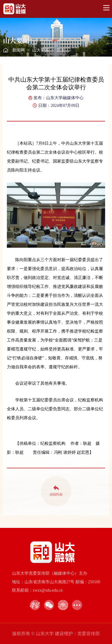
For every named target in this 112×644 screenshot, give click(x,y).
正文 (61, 50)
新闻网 (19, 50)
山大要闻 (41, 50)
